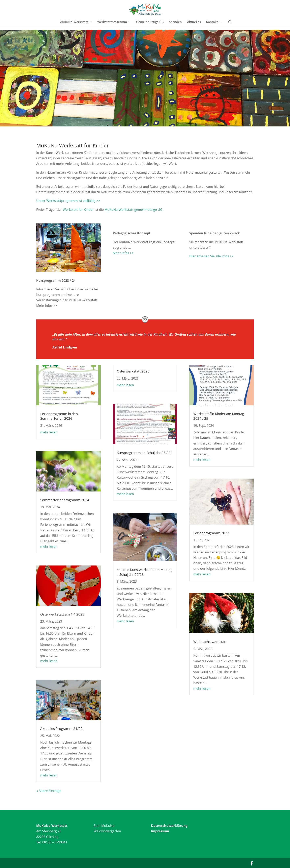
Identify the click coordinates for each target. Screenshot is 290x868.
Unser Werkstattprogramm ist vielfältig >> (68, 201)
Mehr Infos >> (123, 253)
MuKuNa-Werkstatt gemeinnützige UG (134, 210)
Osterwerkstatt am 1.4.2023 (62, 614)
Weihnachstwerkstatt (210, 642)
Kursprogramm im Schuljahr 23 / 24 (145, 453)
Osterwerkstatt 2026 (133, 371)
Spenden (175, 22)
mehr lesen (49, 432)
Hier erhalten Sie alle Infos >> (211, 256)
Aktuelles (194, 22)
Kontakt (212, 22)
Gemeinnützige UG (150, 22)
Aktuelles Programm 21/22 (61, 729)
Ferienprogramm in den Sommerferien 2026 (59, 416)
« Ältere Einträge (49, 791)
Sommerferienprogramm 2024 (65, 500)
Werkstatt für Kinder (78, 210)
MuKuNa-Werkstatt (74, 22)
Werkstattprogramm (112, 22)
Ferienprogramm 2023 (211, 533)
